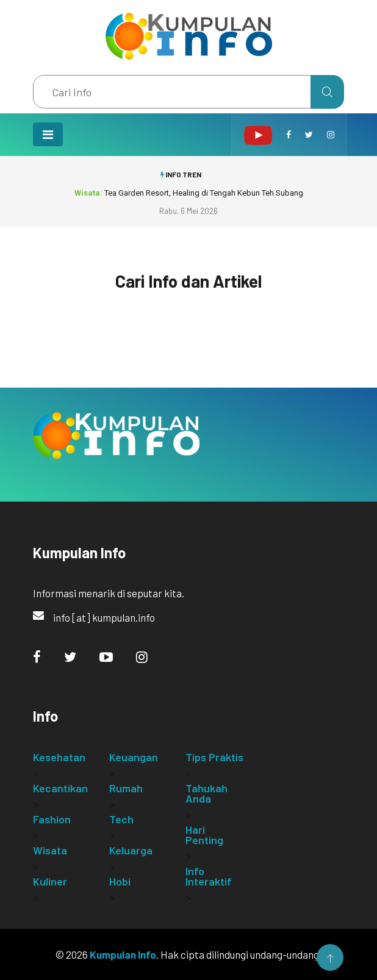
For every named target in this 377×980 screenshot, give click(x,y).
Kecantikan (60, 788)
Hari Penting (204, 835)
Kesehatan (59, 757)
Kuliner (50, 881)
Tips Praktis (214, 757)
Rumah (126, 788)
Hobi (120, 881)
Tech (121, 819)
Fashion (52, 819)
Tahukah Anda (206, 793)
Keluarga (131, 850)
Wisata (50, 850)
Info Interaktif (209, 876)
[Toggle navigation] (48, 134)
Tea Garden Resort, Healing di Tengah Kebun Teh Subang (189, 193)
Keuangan (134, 757)
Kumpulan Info (123, 954)
